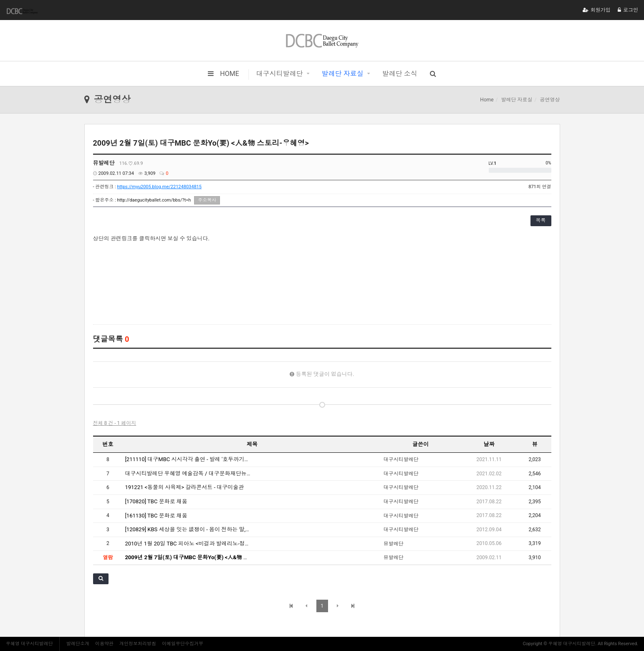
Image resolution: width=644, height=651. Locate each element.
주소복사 (207, 200)
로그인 (628, 10)
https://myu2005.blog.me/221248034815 (159, 187)
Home (487, 100)
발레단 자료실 (343, 74)
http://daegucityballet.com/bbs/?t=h (154, 200)
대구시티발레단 (280, 74)
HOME (223, 74)
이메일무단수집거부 (183, 644)
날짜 (489, 444)
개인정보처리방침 (138, 644)
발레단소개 (78, 644)
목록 (541, 220)
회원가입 (597, 10)
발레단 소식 (400, 74)
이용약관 (104, 644)
